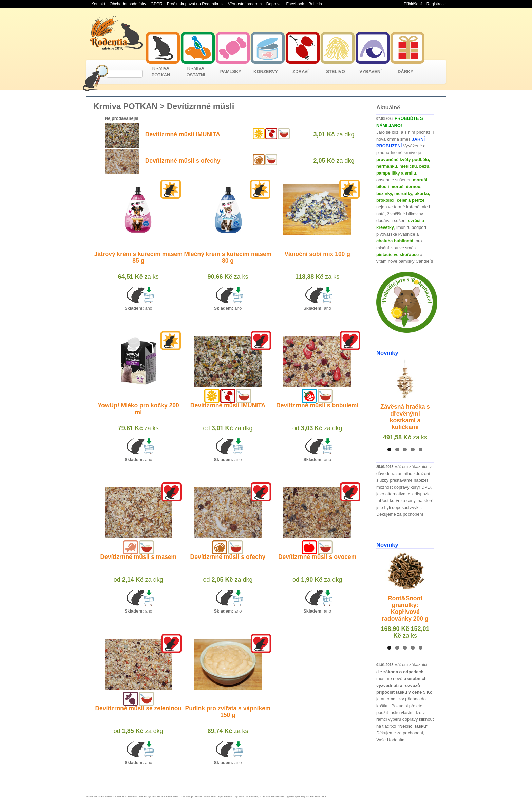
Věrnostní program (245, 4)
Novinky (387, 353)
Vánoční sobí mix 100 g (317, 254)
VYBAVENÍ (370, 71)
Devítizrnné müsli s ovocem (317, 557)
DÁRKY (405, 71)
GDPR (157, 4)
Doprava (274, 4)
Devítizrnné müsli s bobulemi (317, 405)
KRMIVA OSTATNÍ (196, 71)
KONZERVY (266, 71)
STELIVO (336, 71)
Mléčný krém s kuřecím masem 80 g (228, 257)
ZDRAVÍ (300, 71)
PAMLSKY (231, 71)
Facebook (295, 4)
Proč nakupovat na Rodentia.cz (195, 4)
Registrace (436, 4)
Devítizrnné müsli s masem (138, 557)
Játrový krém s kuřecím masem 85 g (138, 257)
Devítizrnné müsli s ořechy (183, 161)
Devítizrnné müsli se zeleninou (138, 708)
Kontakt (98, 4)
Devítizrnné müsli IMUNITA (183, 134)
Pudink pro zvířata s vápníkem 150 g (228, 712)
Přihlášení (413, 4)
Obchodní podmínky (128, 4)
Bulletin (315, 4)
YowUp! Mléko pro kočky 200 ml (138, 409)
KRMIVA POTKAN (161, 71)
